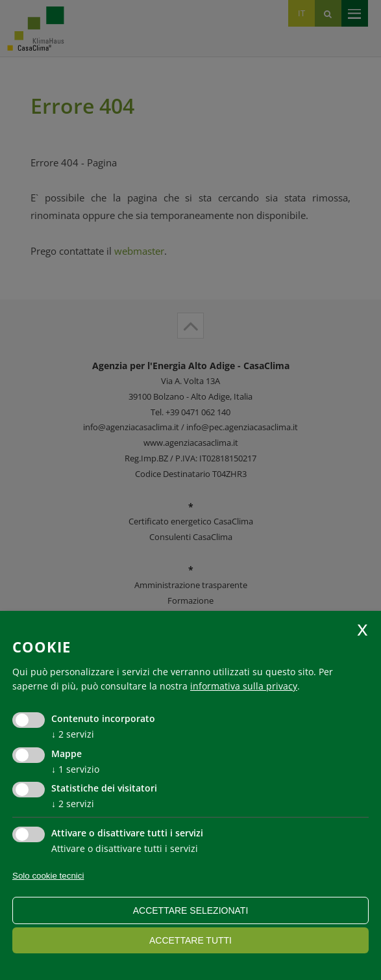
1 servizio (75, 769)
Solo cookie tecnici (48, 876)
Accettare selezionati (191, 910)
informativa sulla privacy (244, 686)
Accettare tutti (190, 940)
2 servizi (73, 734)
